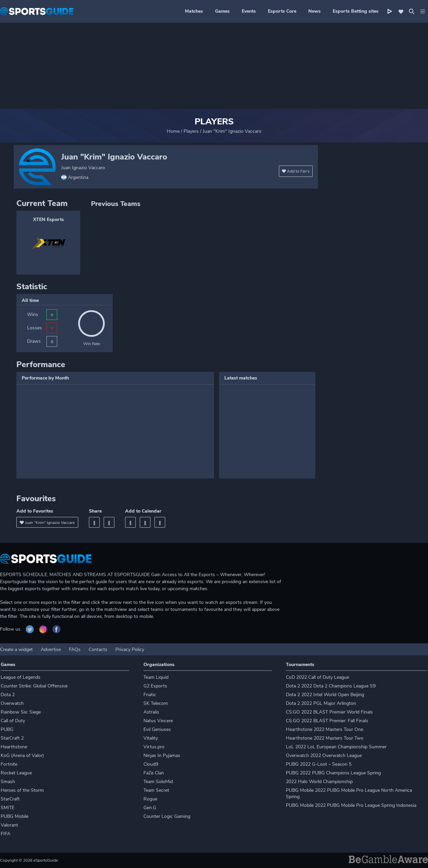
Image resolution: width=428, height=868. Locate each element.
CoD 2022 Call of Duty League (317, 677)
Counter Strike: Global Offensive (34, 686)
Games (222, 11)
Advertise (51, 649)
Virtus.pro (154, 747)
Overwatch (12, 703)
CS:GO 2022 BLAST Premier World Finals (329, 712)
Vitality (151, 738)
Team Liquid (156, 677)
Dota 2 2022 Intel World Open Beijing (325, 695)
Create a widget (16, 649)
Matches (194, 11)
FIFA (6, 834)
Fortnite (9, 764)
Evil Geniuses (157, 729)
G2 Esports (155, 686)
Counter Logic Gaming (167, 816)
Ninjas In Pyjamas (162, 755)
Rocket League (16, 773)
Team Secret (156, 790)
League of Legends (21, 677)
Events (249, 11)
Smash (8, 782)
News (314, 11)
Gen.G (150, 808)
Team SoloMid (158, 782)
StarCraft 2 (12, 738)
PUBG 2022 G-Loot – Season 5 (319, 764)
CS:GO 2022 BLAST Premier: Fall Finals (327, 721)
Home (173, 131)
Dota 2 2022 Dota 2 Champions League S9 (331, 686)
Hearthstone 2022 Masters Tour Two (325, 738)
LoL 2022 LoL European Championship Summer (336, 747)
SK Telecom (156, 703)
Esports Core (282, 11)
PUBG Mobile (15, 816)
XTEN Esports (48, 220)
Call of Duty (13, 721)
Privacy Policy (130, 649)
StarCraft (10, 799)
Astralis (151, 712)
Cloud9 (151, 764)
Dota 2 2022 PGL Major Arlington (321, 703)
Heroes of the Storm (22, 790)
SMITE (8, 808)
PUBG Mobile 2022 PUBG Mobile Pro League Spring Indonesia (351, 805)
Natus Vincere (158, 721)
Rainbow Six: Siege (21, 712)
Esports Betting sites (356, 11)
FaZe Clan (154, 773)
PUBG (7, 729)
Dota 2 (8, 695)
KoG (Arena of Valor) (22, 755)
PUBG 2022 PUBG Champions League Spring (333, 773)
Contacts (98, 649)
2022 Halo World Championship (319, 782)
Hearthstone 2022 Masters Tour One (325, 729)
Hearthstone (14, 747)
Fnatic (150, 695)
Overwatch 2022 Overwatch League (324, 755)
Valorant (9, 825)
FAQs (75, 649)
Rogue (150, 799)
